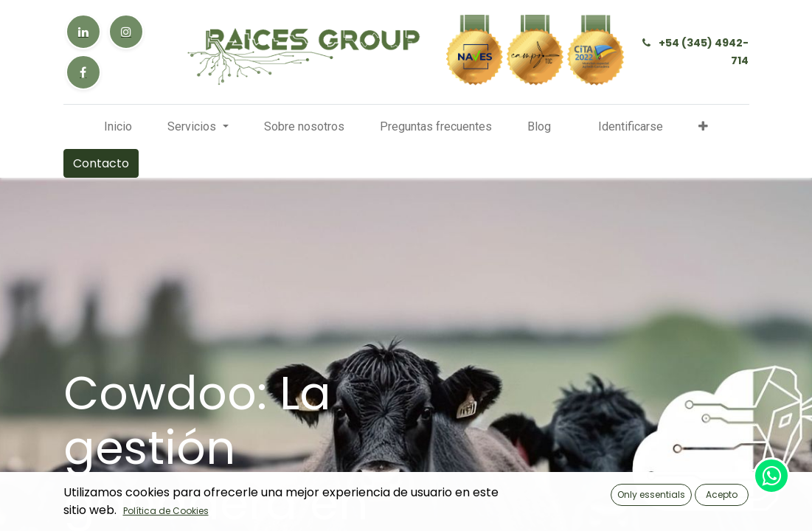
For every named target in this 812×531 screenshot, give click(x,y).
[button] (703, 127)
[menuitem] (118, 127)
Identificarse (631, 126)
